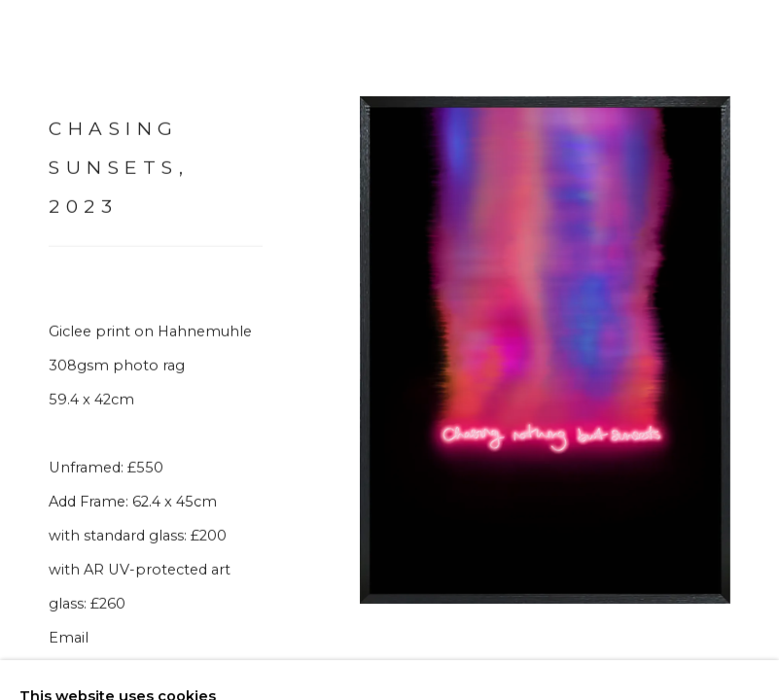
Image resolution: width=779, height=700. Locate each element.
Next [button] (760, 350)
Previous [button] (19, 350)
